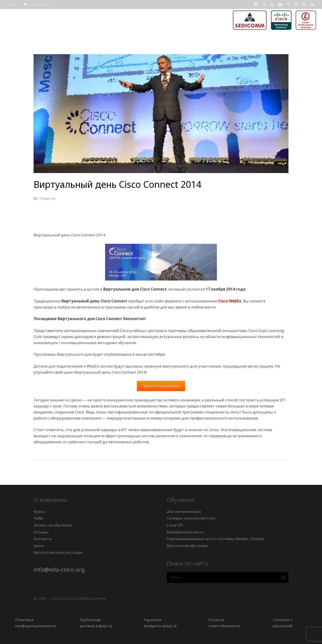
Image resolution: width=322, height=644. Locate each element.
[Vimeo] (288, 4)
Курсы (39, 511)
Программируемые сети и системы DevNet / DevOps (216, 539)
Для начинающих (184, 511)
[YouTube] (280, 4)
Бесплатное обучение (187, 546)
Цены (39, 546)
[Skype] (304, 4)
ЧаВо (38, 518)
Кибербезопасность (185, 532)
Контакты (43, 539)
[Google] (272, 4)
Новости (47, 198)
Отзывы (41, 532)
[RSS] (312, 4)
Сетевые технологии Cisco (191, 518)
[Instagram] (296, 4)
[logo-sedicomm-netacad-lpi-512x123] (274, 20)
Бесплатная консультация (58, 552)
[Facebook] (256, 4)
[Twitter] (264, 4)
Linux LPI (175, 525)
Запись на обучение (53, 525)
